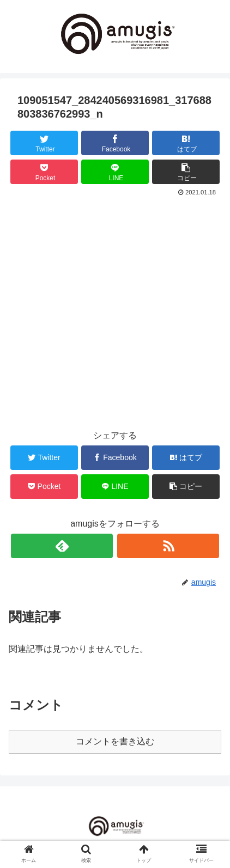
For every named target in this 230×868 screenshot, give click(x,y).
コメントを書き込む (115, 741)
